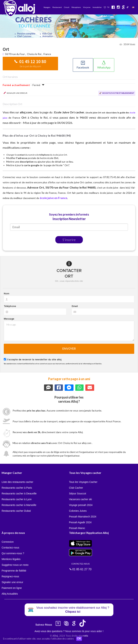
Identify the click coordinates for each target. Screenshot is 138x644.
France (47, 54)
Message (9, 319)
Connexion (8, 542)
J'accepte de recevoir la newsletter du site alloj (34, 360)
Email (75, 306)
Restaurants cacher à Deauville (19, 493)
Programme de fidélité (14, 571)
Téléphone (10, 306)
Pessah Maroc (77, 528)
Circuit (67, 7)
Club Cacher (76, 488)
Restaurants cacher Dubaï (16, 511)
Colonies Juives (78, 511)
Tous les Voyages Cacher (83, 482)
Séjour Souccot (78, 493)
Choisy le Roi (34, 54)
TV (107, 7)
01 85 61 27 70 (80, 566)
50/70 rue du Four (15, 54)
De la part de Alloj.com (30, 66)
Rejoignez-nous (10, 576)
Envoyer (69, 349)
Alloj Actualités (10, 594)
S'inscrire (69, 240)
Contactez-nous (10, 548)
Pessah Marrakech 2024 (83, 517)
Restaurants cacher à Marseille (19, 505)
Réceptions (76, 7)
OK (79, 639)
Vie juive (87, 7)
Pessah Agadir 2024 (80, 522)
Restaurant (57, 7)
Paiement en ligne (12, 588)
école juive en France (53, 198)
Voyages (47, 7)
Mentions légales (11, 559)
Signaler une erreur (12, 582)
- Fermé (24, 85)
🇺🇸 (133, 7)
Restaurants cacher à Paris (17, 488)
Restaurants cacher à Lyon (17, 499)
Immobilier (97, 7)
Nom (6, 294)
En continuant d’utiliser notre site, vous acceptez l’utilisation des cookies (38, 639)
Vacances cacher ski (80, 499)
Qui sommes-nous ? (13, 553)
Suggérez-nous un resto (15, 565)
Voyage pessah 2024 (81, 505)
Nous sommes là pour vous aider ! (84, 631)
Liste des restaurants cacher (17, 482)
